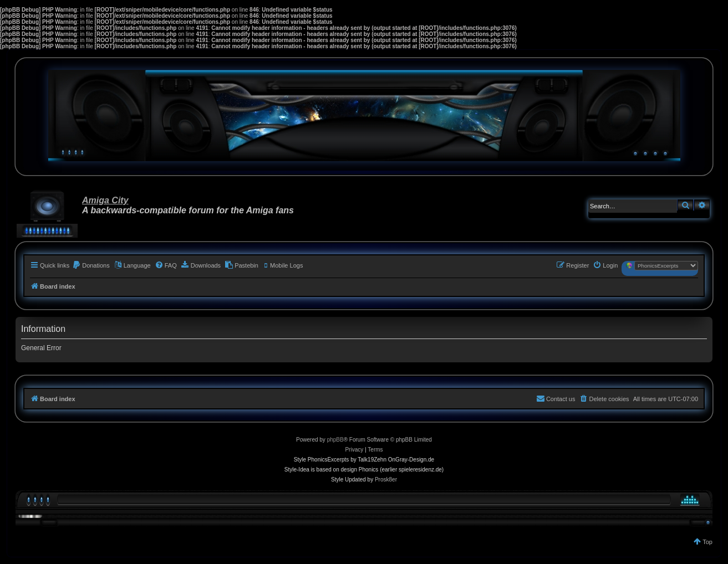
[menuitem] (91, 265)
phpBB (335, 440)
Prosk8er (386, 480)
